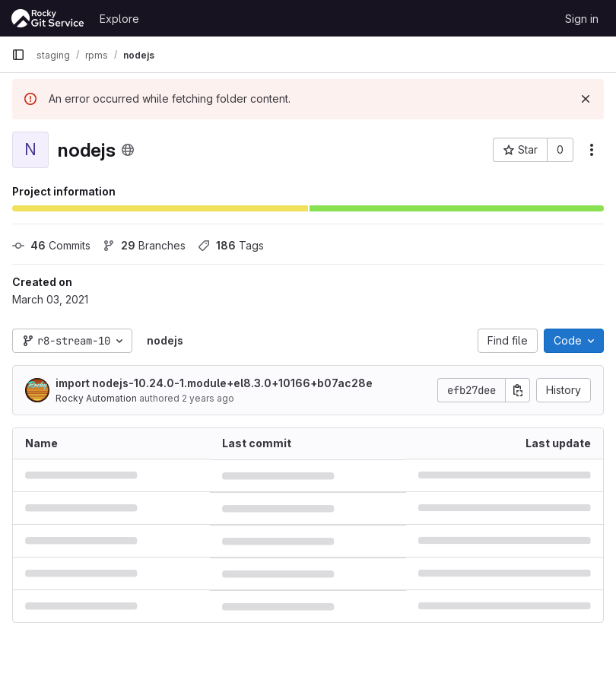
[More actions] (592, 150)
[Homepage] (48, 18)
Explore (119, 19)
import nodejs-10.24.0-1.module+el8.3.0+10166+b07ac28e (214, 383)
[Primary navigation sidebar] (18, 55)
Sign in (582, 19)
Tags (231, 245)
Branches (144, 245)
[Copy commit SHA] (518, 390)
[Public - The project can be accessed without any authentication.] (128, 150)
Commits (51, 245)
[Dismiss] (586, 99)
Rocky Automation (96, 398)
